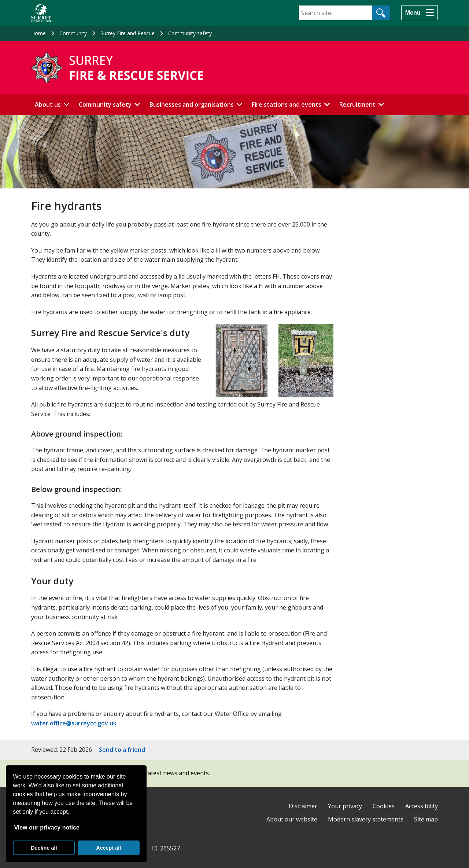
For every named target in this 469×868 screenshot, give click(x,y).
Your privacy (345, 806)
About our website (292, 819)
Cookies (384, 806)
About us (48, 104)
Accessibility (422, 806)
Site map (426, 819)
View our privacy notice (47, 827)
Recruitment (357, 104)
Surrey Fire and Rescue (128, 33)
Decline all (44, 848)
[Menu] (420, 13)
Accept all (108, 848)
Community (73, 33)
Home (38, 33)
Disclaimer (303, 806)
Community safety (190, 33)
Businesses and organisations (192, 104)
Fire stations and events (287, 104)
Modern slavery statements (366, 819)
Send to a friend (122, 750)
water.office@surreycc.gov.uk (74, 723)
